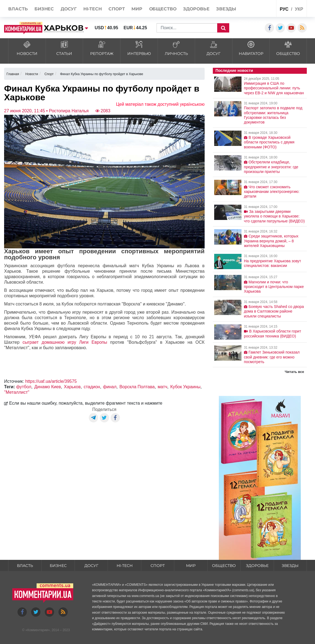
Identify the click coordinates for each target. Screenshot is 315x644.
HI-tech (125, 566)
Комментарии (38, 630)
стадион (92, 387)
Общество (224, 566)
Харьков (72, 387)
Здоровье (257, 566)
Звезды (290, 566)
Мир (191, 566)
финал (110, 387)
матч (162, 387)
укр (299, 9)
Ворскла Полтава (137, 387)
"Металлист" (17, 392)
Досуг (91, 566)
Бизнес (58, 566)
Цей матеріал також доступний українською (160, 104)
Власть (25, 566)
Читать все (294, 372)
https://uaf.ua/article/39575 (51, 381)
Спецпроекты (254, 22)
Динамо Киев (48, 387)
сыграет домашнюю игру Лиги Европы (65, 342)
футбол (24, 387)
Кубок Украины (185, 387)
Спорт (158, 566)
